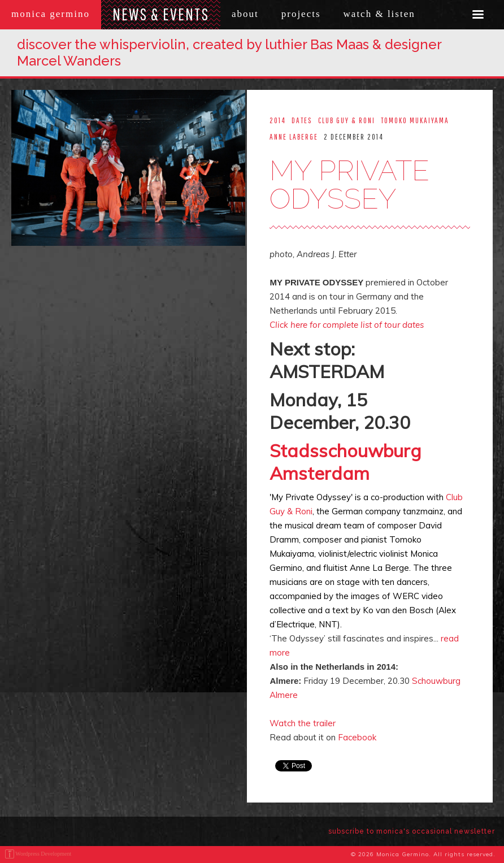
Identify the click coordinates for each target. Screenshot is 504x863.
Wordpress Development (43, 854)
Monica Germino (51, 14)
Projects (301, 14)
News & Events (161, 14)
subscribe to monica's (412, 831)
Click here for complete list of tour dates (347, 325)
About (245, 14)
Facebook (357, 737)
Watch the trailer (303, 723)
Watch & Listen (379, 14)
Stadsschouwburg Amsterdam (345, 462)
